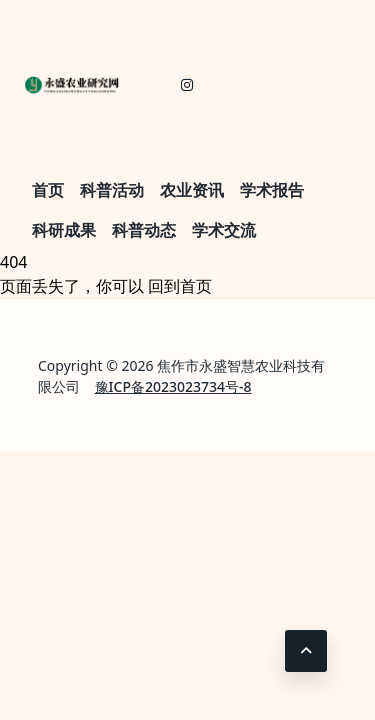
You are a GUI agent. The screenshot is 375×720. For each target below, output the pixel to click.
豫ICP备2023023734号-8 (173, 386)
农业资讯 (192, 190)
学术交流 (224, 230)
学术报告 (272, 190)
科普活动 (112, 190)
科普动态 (144, 230)
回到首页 (180, 286)
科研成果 (64, 230)
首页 (48, 190)
